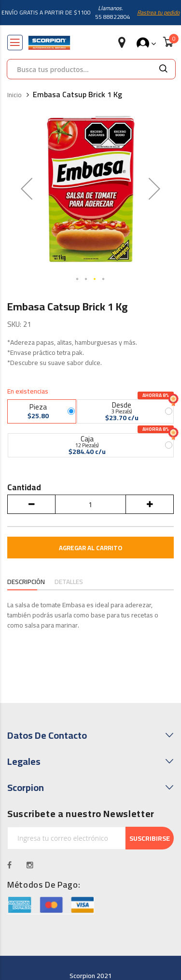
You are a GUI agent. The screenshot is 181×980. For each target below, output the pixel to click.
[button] (78, 279)
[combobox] (79, 69)
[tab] (27, 583)
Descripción (27, 582)
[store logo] (49, 43)
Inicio (14, 95)
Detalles (70, 582)
